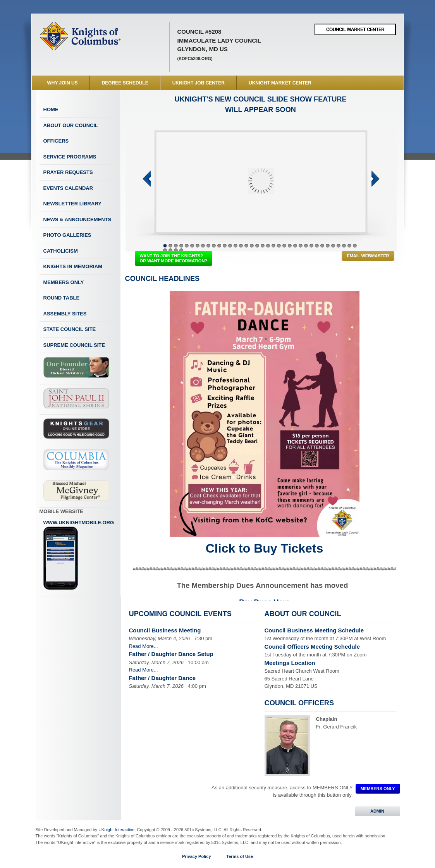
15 (241, 246)
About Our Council (71, 125)
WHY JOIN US (63, 83)
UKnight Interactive (116, 830)
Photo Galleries (67, 235)
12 (225, 246)
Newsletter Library (72, 204)
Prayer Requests (68, 172)
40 (181, 250)
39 (176, 250)
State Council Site (70, 329)
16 (246, 246)
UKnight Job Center (199, 83)
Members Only (64, 282)
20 (268, 246)
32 (333, 246)
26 (301, 246)
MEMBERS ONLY (378, 789)
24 (290, 246)
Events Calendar (68, 188)
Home (51, 109)
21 (273, 246)
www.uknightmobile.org (79, 555)
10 (214, 246)
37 (165, 250)
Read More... (144, 646)
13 (230, 246)
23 (284, 246)
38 (170, 250)
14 (236, 246)
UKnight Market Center (280, 83)
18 (257, 246)
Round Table (62, 298)
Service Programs (70, 157)
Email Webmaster (368, 256)
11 (219, 246)
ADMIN (377, 811)
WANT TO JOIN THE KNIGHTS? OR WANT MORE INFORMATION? (174, 258)
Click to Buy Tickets (265, 548)
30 (322, 246)
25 (295, 246)
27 (306, 246)
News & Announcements (77, 220)
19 (263, 246)
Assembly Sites (65, 314)
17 (252, 246)
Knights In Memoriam (73, 266)
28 (311, 246)
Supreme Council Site (74, 345)
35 (349, 246)
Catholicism (61, 251)
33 (339, 246)
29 (317, 246)
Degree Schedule (125, 83)
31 (328, 246)
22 (279, 246)
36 (355, 246)
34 (344, 246)
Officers (56, 141)
